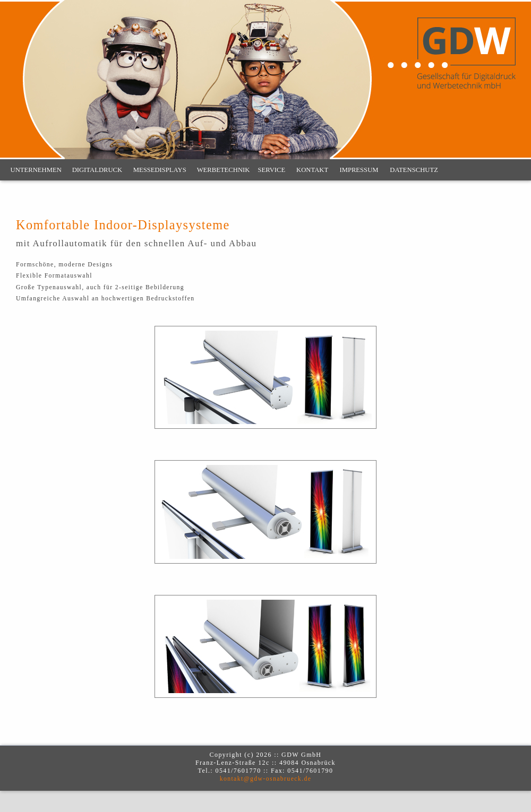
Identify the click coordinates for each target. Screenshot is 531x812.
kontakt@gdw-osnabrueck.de (266, 779)
